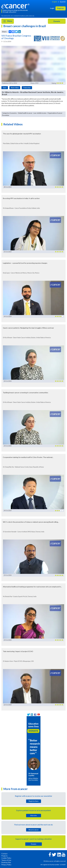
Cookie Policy (6, 858)
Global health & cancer (25, 113)
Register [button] (61, 8)
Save (5, 88)
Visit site (33, 815)
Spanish (63, 2)
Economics (13, 113)
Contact (4, 854)
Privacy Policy (6, 865)
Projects (4, 856)
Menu (8, 21)
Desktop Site (6, 862)
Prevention (6, 115)
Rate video (15, 88)
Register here (34, 801)
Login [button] (52, 8)
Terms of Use (6, 860)
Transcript (27, 88)
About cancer (33, 830)
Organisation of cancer (55, 113)
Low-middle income (40, 113)
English (55, 2)
